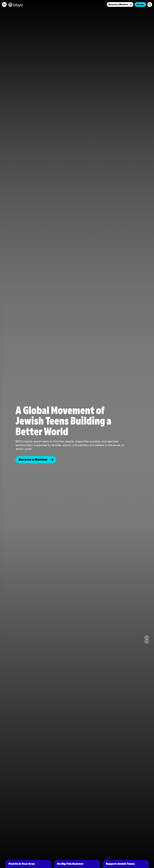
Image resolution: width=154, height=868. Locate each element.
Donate (140, 4)
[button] (4, 5)
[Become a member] (36, 460)
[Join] (120, 4)
